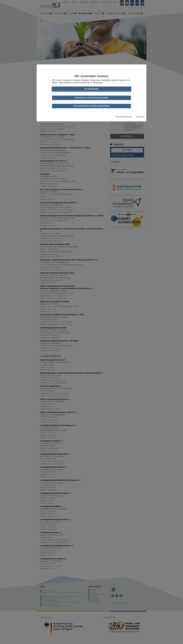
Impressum (140, 117)
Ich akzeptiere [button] (91, 89)
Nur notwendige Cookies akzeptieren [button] (91, 106)
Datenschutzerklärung (123, 117)
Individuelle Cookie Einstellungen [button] (91, 98)
